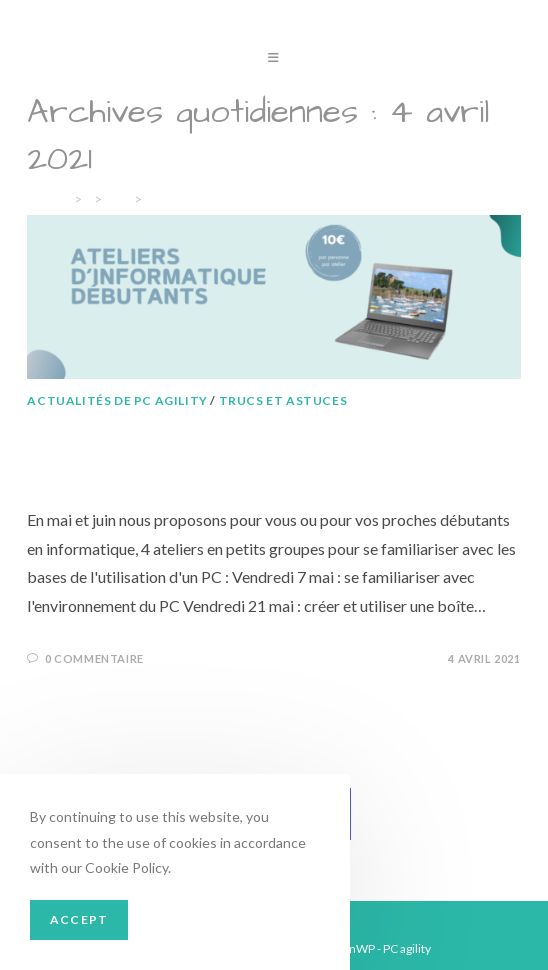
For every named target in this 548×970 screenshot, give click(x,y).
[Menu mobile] (274, 59)
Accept (79, 919)
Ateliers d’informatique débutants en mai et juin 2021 (265, 452)
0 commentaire (94, 658)
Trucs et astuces (283, 400)
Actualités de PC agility (117, 400)
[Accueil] (47, 199)
